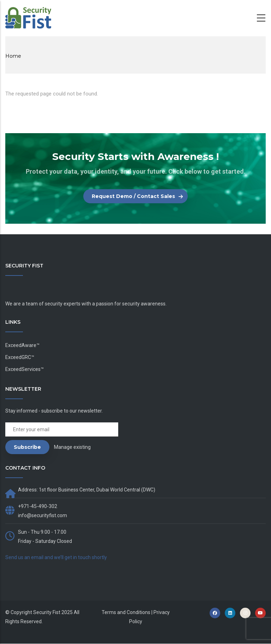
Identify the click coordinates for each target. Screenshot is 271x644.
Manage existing (72, 447)
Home (13, 56)
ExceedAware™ (22, 345)
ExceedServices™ (25, 369)
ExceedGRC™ (20, 357)
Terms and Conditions (126, 612)
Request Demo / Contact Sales (133, 196)
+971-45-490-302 (38, 506)
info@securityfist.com (43, 515)
